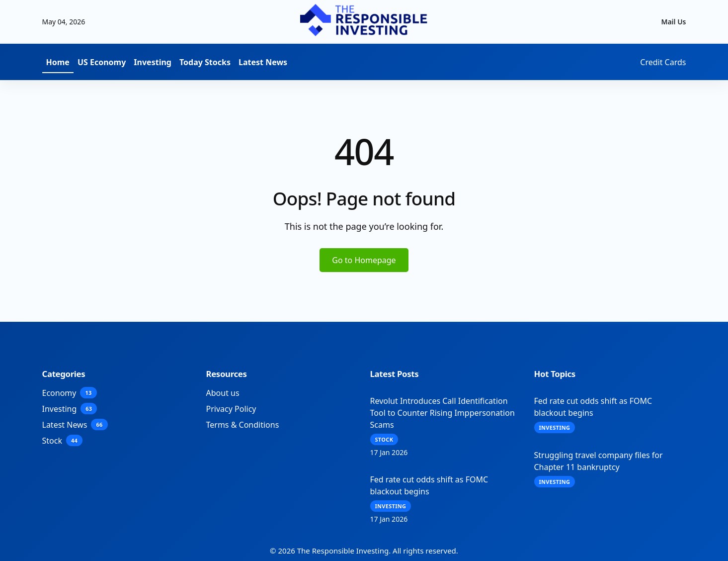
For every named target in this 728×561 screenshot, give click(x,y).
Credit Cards (663, 62)
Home (58, 62)
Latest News (263, 62)
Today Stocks (205, 62)
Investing (153, 62)
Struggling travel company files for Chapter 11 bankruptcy (599, 461)
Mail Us (673, 22)
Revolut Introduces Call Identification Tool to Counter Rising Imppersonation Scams (443, 413)
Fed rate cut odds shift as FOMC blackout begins (429, 485)
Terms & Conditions (243, 425)
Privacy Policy (231, 409)
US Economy (102, 62)
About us (223, 393)
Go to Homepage (364, 260)
